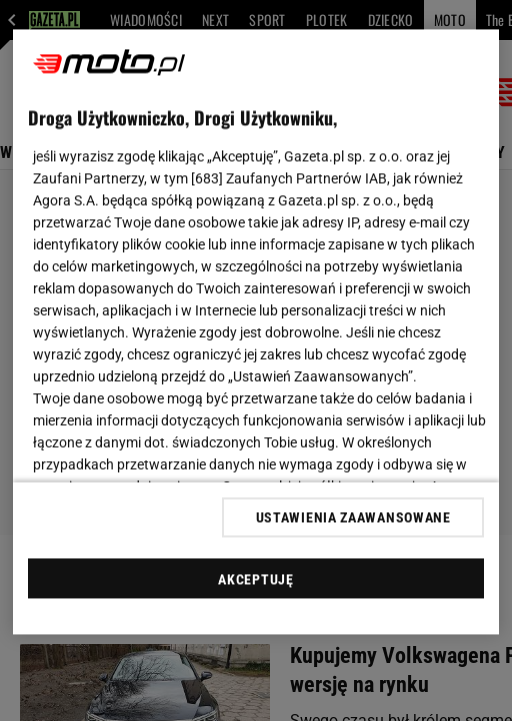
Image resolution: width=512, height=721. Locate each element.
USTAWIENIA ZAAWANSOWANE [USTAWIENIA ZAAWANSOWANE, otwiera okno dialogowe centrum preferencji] (353, 517)
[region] (256, 332)
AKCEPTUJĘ (255, 579)
